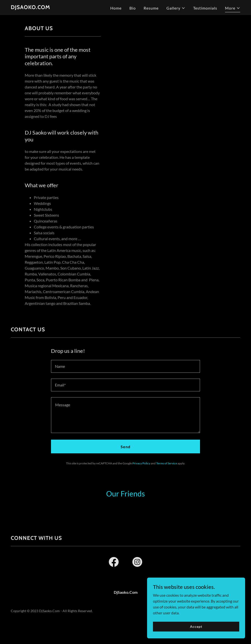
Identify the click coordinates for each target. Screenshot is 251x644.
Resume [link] (151, 8)
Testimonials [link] (205, 8)
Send (125, 447)
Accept (196, 626)
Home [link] (116, 8)
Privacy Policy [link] (141, 463)
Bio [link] (133, 8)
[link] (30, 7)
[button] (176, 8)
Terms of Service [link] (167, 463)
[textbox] (125, 366)
